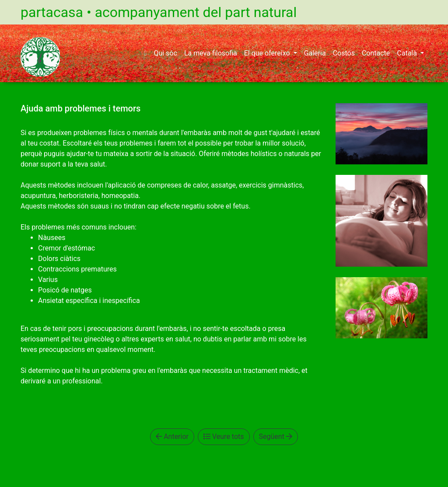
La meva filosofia (211, 53)
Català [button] (408, 53)
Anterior (172, 437)
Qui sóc (165, 53)
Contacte (376, 53)
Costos (344, 53)
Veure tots (224, 437)
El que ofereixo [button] (268, 53)
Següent (276, 437)
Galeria (315, 53)
